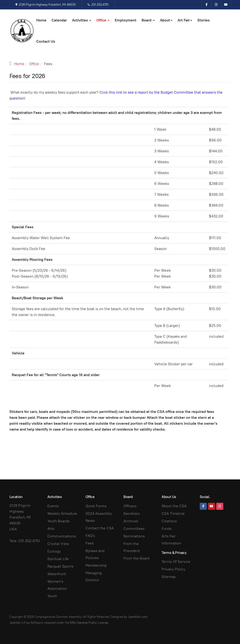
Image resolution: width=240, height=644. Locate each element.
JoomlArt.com (138, 617)
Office (103, 20)
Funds (167, 529)
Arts (51, 529)
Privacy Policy (173, 569)
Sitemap (169, 577)
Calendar (59, 20)
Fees (90, 543)
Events (53, 506)
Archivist (131, 521)
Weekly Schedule (62, 513)
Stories (203, 20)
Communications (62, 536)
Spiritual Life (58, 559)
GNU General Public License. (89, 623)
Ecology (54, 551)
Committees (134, 529)
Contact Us (46, 41)
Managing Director (94, 576)
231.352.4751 (98, 5)
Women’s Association (57, 585)
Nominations (134, 536)
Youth (52, 596)
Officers (130, 506)
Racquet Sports (60, 566)
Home (41, 20)
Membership (96, 565)
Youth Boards (59, 521)
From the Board (136, 558)
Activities (82, 20)
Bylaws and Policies (95, 554)
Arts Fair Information (171, 540)
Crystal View (58, 544)
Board (148, 20)
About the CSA (174, 506)
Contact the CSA (100, 528)
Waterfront (57, 574)
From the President (132, 547)
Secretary (132, 513)
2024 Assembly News (99, 517)
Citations (169, 521)
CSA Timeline (173, 513)
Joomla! (15, 623)
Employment (126, 20)
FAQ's (90, 536)
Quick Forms (96, 506)
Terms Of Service (176, 562)
